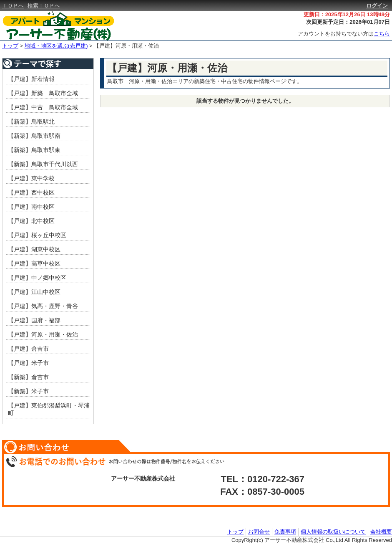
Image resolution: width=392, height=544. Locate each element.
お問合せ (259, 532)
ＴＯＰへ (13, 6)
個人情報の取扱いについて (333, 532)
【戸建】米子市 (28, 363)
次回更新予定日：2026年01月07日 (348, 22)
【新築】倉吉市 (28, 377)
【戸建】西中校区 (31, 192)
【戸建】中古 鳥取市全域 (43, 107)
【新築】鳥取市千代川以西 (43, 164)
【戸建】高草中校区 (34, 263)
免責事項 (285, 532)
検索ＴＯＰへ (44, 6)
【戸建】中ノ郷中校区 (37, 278)
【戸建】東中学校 (31, 178)
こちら (382, 34)
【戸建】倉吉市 (28, 349)
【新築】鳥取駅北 (31, 121)
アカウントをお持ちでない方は (344, 34)
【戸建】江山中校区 (34, 292)
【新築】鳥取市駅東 (34, 150)
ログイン (377, 6)
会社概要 (381, 532)
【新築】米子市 (28, 391)
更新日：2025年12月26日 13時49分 (347, 14)
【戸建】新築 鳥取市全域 (43, 93)
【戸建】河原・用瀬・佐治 (126, 46)
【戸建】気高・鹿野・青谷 (43, 306)
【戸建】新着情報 (31, 79)
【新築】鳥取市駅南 (34, 136)
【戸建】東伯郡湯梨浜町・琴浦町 (49, 409)
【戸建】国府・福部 (34, 320)
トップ (10, 46)
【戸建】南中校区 (31, 207)
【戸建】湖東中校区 (34, 249)
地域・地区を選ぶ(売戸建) (56, 46)
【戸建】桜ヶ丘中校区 (37, 235)
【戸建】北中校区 (31, 221)
